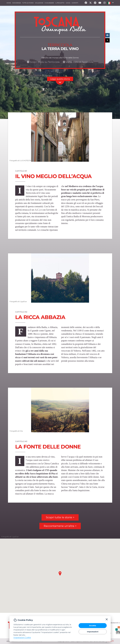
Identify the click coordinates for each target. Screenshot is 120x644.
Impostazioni (93, 632)
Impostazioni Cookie (22, 637)
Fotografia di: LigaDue (18, 301)
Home (9, 3)
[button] (110, 3)
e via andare (49, 3)
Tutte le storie (28, 3)
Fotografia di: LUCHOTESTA (20, 160)
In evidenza (17, 3)
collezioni (39, 3)
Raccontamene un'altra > (60, 526)
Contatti (75, 3)
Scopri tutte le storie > (60, 517)
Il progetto (60, 3)
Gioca (68, 3)
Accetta (93, 626)
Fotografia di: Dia (16, 431)
